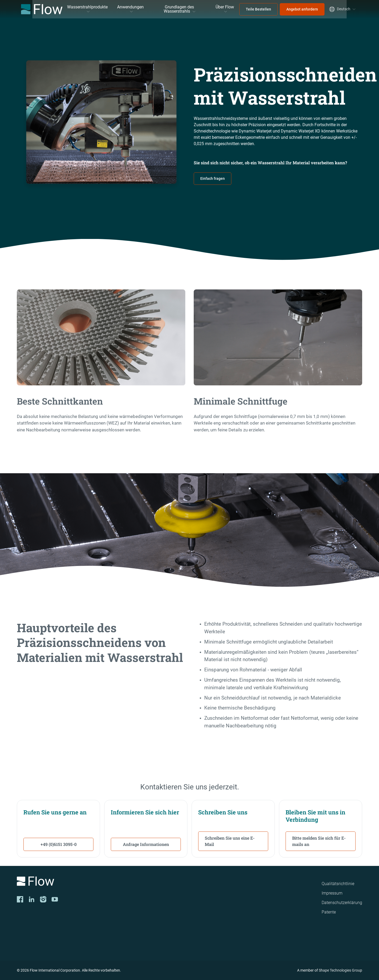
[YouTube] (55, 899)
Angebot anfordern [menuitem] (302, 9)
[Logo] (84, 882)
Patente (329, 912)
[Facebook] (20, 899)
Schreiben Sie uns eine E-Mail (230, 841)
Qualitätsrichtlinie (338, 884)
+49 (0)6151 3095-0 (59, 844)
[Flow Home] (42, 9)
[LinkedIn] (32, 899)
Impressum (332, 893)
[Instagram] (43, 899)
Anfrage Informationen (146, 844)
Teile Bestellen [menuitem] (258, 9)
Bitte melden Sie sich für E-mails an (319, 841)
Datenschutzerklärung (342, 903)
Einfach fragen (213, 178)
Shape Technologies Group (340, 970)
